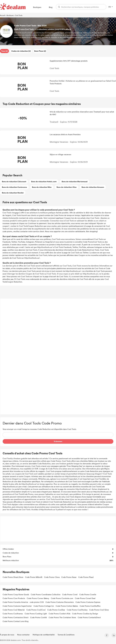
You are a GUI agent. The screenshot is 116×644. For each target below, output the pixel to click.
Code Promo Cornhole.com (62, 598)
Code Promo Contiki (39, 617)
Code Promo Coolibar (56, 610)
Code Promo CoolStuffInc (90, 606)
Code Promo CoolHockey (77, 610)
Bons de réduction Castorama (14, 187)
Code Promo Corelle (88, 594)
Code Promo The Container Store (62, 617)
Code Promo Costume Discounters (60, 602)
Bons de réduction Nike (42, 187)
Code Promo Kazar (69, 577)
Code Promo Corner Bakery (38, 598)
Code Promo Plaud (86, 577)
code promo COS (37, 602)
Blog (51, 7)
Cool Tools (19, 15)
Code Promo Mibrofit (34, 577)
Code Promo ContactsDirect (89, 617)
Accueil (3, 15)
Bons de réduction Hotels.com (44, 181)
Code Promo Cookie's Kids (60, 614)
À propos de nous (7, 635)
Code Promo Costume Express (88, 602)
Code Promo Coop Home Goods (16, 594)
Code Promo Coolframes (13, 614)
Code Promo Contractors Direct (16, 617)
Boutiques (37, 7)
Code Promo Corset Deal (85, 598)
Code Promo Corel (70, 594)
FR (110, 7)
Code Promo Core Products (14, 598)
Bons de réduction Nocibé (13, 193)
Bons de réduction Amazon (93, 187)
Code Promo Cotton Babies (67, 606)
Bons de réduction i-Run (67, 187)
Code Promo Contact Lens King (16, 621)
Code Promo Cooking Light (36, 614)
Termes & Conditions (66, 635)
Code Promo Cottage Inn (44, 606)
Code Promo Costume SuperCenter (17, 606)
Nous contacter (24, 635)
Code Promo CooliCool (36, 610)
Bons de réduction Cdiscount (14, 181)
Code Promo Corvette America (15, 602)
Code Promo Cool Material (14, 610)
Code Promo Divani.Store (13, 577)
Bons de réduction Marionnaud (75, 181)
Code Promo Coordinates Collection (46, 594)
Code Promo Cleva (52, 577)
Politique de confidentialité (44, 635)
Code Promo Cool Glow (99, 610)
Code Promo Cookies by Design (85, 614)
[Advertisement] (58, 357)
